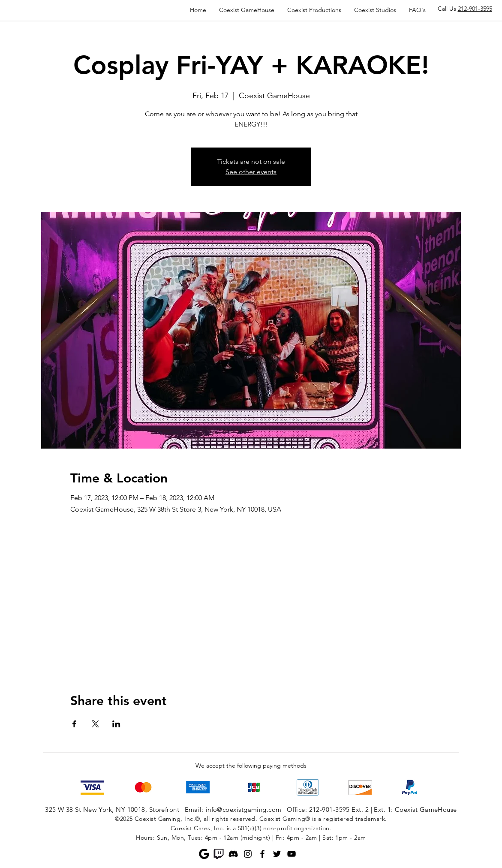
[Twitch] (219, 854)
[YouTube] (292, 854)
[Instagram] (248, 854)
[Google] (204, 854)
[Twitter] (277, 854)
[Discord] (233, 854)
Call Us (465, 9)
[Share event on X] (95, 724)
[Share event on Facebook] (74, 724)
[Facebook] (262, 854)
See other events (251, 172)
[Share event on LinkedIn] (116, 724)
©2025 (124, 819)
